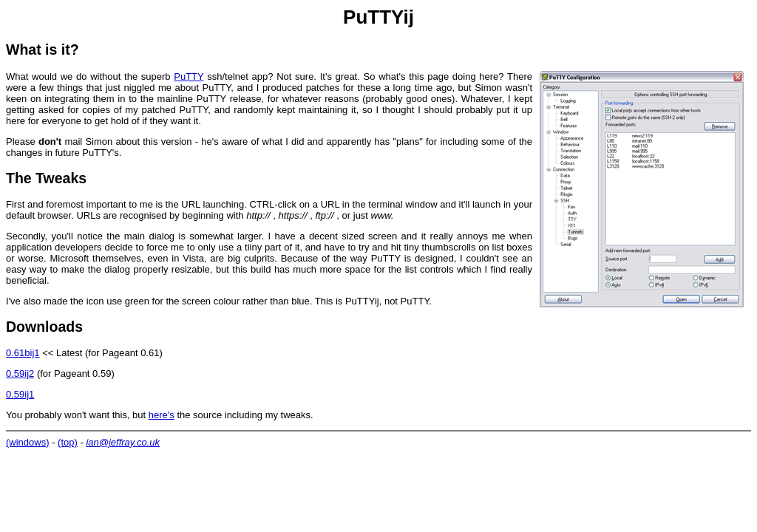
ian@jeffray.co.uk (123, 442)
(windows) (28, 442)
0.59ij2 (20, 374)
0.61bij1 (23, 353)
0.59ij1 (20, 394)
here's (162, 415)
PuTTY (189, 76)
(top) (68, 442)
